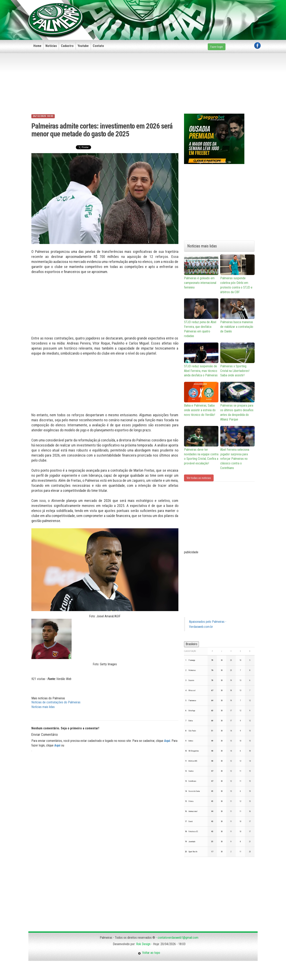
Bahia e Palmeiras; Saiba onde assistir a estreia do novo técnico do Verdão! (201, 399)
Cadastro (67, 46)
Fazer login (217, 47)
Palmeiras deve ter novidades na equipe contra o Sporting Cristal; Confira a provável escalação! (201, 446)
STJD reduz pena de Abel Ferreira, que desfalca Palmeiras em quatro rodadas (201, 318)
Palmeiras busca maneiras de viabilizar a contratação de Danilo (237, 316)
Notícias (51, 46)
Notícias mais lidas (43, 707)
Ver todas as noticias (199, 478)
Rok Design (143, 944)
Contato (98, 46)
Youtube (83, 46)
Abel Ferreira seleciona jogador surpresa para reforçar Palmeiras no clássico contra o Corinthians (237, 448)
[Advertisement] (187, 13)
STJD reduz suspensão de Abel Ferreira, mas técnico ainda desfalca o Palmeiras (201, 360)
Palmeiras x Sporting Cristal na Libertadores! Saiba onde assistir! (237, 360)
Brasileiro (191, 644)
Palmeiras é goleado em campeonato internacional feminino (201, 272)
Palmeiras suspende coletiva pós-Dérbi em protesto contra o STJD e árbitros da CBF (237, 274)
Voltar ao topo (149, 953)
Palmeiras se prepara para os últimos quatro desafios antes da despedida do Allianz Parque (237, 402)
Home (37, 46)
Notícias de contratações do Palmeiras (56, 702)
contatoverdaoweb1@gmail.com (178, 938)
